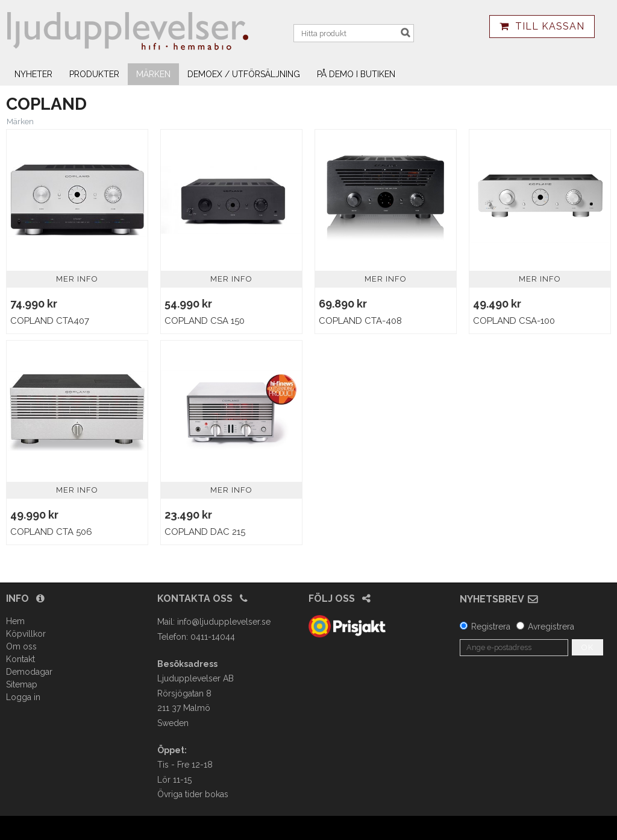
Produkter (94, 74)
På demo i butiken (356, 74)
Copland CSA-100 (514, 321)
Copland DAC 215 (205, 532)
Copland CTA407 (50, 321)
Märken (153, 74)
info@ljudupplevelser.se (224, 622)
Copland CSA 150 (205, 321)
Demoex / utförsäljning (244, 74)
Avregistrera (551, 627)
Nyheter (33, 74)
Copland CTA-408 (360, 321)
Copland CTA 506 (51, 532)
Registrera (491, 627)
